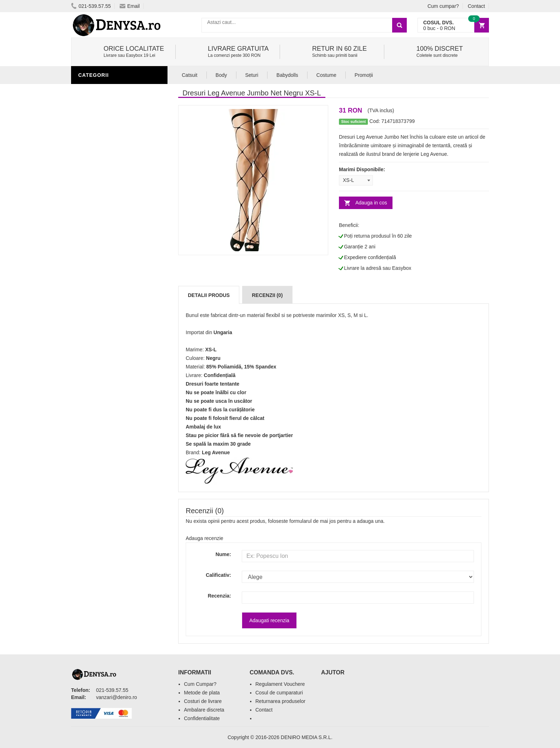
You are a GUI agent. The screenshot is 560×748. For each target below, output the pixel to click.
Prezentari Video (104, 401)
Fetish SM (93, 316)
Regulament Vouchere (280, 684)
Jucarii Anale (99, 326)
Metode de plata (202, 693)
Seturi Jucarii (100, 369)
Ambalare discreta (204, 710)
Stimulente (96, 251)
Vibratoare (96, 273)
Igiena (89, 294)
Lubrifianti (96, 283)
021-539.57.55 (91, 6)
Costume (326, 75)
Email (130, 6)
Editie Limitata (100, 412)
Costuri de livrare (203, 701)
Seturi (252, 75)
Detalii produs (209, 295)
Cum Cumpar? (200, 684)
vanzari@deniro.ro (117, 697)
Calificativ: (218, 575)
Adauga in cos (371, 203)
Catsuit (190, 75)
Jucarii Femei (98, 337)
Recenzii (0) (267, 295)
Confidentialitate (202, 718)
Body (221, 75)
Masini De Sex (99, 380)
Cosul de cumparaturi (279, 693)
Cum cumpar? (443, 6)
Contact (476, 6)
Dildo (88, 305)
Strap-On (93, 348)
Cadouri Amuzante (106, 358)
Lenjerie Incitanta (106, 90)
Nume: (223, 554)
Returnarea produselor (280, 701)
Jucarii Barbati (102, 262)
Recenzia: (219, 596)
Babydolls (287, 75)
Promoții (364, 75)
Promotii (92, 391)
